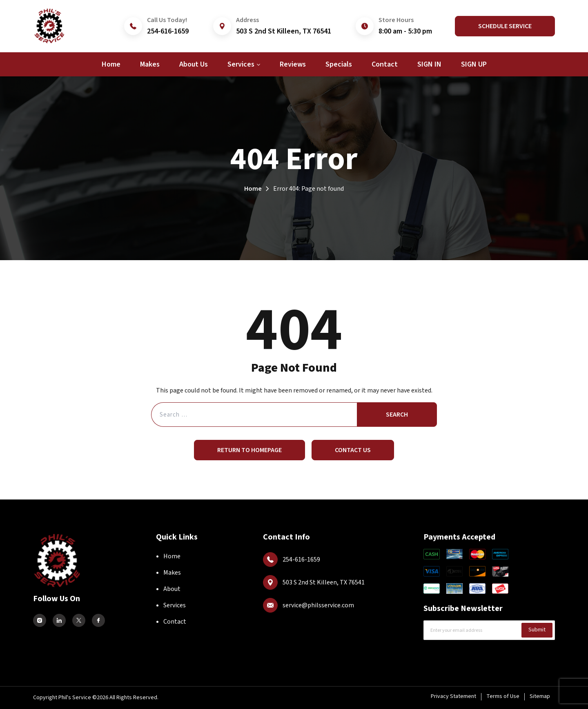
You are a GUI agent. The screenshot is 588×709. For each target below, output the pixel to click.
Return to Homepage (249, 450)
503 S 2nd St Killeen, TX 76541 (284, 31)
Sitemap (540, 696)
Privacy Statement (453, 696)
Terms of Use (503, 696)
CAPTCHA (441, 655)
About (172, 589)
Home (253, 189)
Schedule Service (505, 26)
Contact (175, 622)
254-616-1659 (168, 31)
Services (175, 605)
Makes (172, 573)
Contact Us (353, 450)
